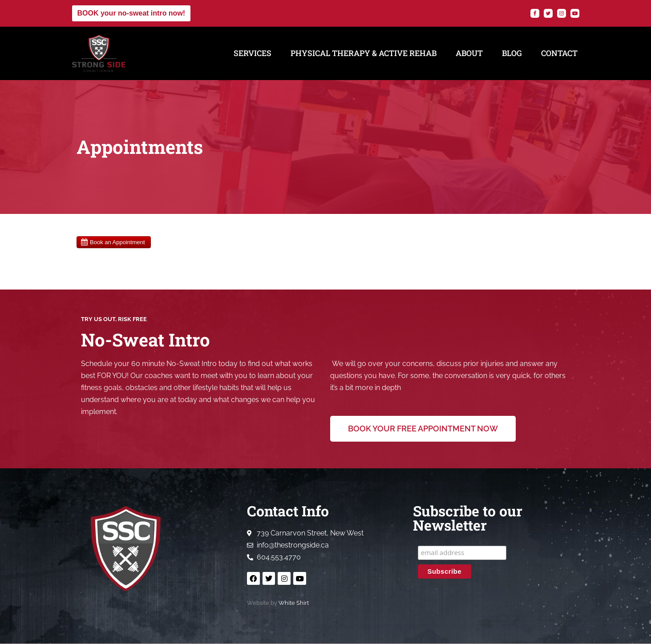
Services (253, 53)
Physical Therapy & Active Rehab (364, 53)
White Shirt (294, 603)
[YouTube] (575, 13)
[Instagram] (562, 13)
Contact (559, 53)
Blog (512, 53)
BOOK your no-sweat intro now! (131, 13)
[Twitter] (548, 13)
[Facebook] (535, 13)
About (469, 53)
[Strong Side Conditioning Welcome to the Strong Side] (99, 53)
